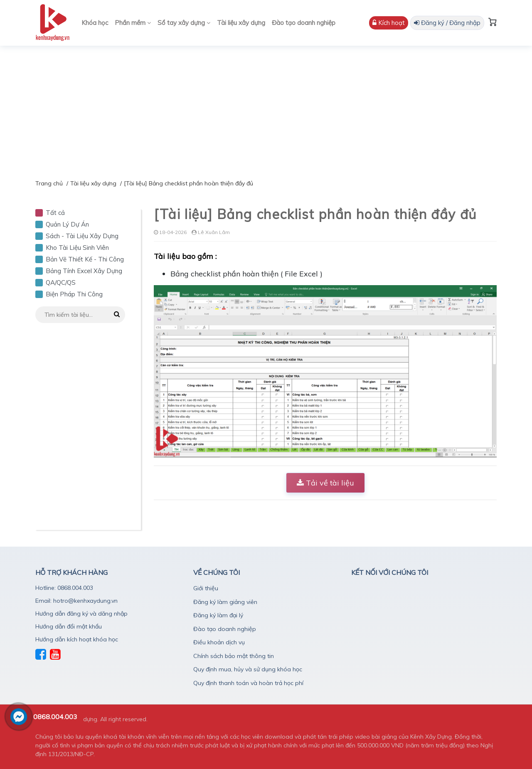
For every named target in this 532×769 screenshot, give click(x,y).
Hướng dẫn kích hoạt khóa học (77, 639)
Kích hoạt (389, 23)
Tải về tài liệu (325, 483)
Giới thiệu (206, 588)
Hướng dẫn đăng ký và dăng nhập (81, 614)
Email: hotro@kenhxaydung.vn (76, 601)
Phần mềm (133, 23)
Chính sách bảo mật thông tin (234, 656)
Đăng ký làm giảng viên (225, 602)
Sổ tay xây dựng (184, 23)
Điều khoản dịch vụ (219, 642)
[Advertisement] (266, 108)
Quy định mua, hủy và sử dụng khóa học (248, 669)
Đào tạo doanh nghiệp (304, 23)
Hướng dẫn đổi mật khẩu (69, 626)
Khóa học (95, 23)
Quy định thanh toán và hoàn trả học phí (248, 683)
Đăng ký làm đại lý (218, 615)
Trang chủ (49, 183)
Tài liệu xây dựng (241, 23)
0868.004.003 (55, 717)
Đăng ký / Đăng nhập (447, 23)
